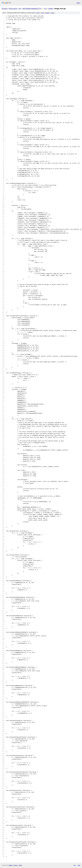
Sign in (78, 3)
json (79, 865)
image (51, 8)
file (38, 13)
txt (75, 865)
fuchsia (4, 8)
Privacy (15, 865)
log (42, 13)
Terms (20, 865)
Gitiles (11, 865)
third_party (13, 8)
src (46, 8)
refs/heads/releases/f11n (32, 8)
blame (47, 13)
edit (53, 13)
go (20, 8)
